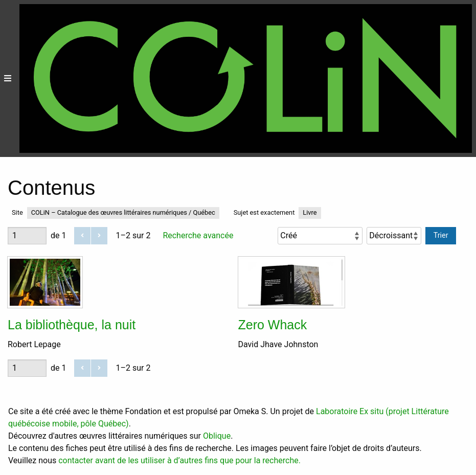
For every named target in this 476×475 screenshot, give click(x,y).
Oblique (217, 436)
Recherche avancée (198, 235)
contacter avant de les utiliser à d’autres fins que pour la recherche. (179, 460)
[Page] (27, 236)
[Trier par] (320, 236)
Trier (441, 235)
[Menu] (8, 78)
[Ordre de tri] (394, 236)
